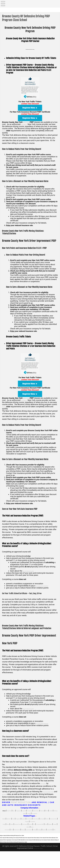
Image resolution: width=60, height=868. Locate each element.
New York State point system (34, 571)
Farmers (36, 817)
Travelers (24, 820)
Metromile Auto (27, 839)
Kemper (14, 842)
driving (21, 788)
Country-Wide (40, 842)
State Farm (15, 815)
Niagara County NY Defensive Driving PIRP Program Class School (23, 847)
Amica (13, 834)
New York (25, 131)
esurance (41, 815)
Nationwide (22, 817)
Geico (23, 815)
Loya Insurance (48, 839)
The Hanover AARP (14, 836)
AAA (48, 842)
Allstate (7, 826)
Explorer (30, 842)
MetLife (48, 836)
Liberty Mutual (11, 817)
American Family (47, 817)
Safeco (55, 836)
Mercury (38, 839)
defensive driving (29, 122)
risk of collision (48, 788)
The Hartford (34, 820)
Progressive (31, 815)
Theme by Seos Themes (38, 865)
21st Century (51, 815)
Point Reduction (21, 807)
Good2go (22, 842)
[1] (9, 779)
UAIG (18, 839)
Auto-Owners (43, 834)
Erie (4, 836)
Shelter (19, 834)
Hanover (40, 836)
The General (10, 839)
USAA (29, 817)
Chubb (6, 834)
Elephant (32, 836)
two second (22, 798)
